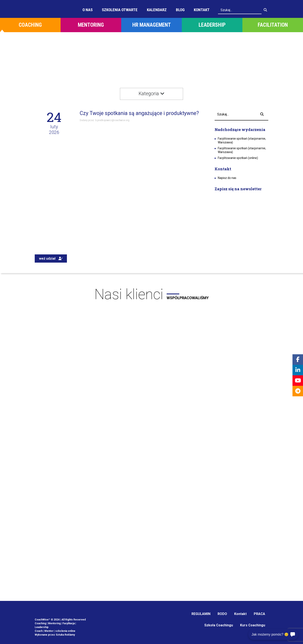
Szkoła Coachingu (219, 625)
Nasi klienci (151, 294)
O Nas (88, 10)
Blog (180, 10)
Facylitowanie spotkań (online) (238, 158)
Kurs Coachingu (253, 625)
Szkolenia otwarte (120, 10)
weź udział (51, 259)
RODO (222, 614)
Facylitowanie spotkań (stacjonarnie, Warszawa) (242, 140)
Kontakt (202, 10)
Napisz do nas (227, 178)
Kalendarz (157, 10)
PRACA (259, 614)
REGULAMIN (201, 614)
